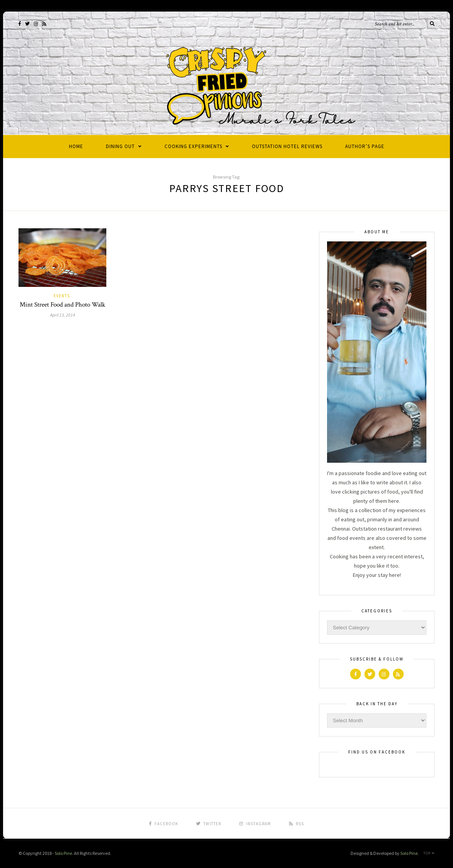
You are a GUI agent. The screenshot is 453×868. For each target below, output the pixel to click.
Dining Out (120, 146)
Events (62, 296)
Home (76, 146)
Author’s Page (365, 146)
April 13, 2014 (63, 315)
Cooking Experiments (193, 146)
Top (429, 853)
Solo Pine (63, 853)
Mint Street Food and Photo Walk (62, 305)
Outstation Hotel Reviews (287, 146)
